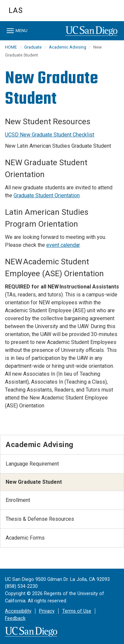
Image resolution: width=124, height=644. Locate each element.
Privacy (47, 611)
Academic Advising (68, 47)
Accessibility (18, 611)
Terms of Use (77, 611)
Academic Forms (25, 538)
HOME (11, 47)
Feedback (15, 618)
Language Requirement (32, 464)
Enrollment (18, 500)
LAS (16, 10)
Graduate (33, 47)
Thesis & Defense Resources (40, 519)
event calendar (63, 245)
